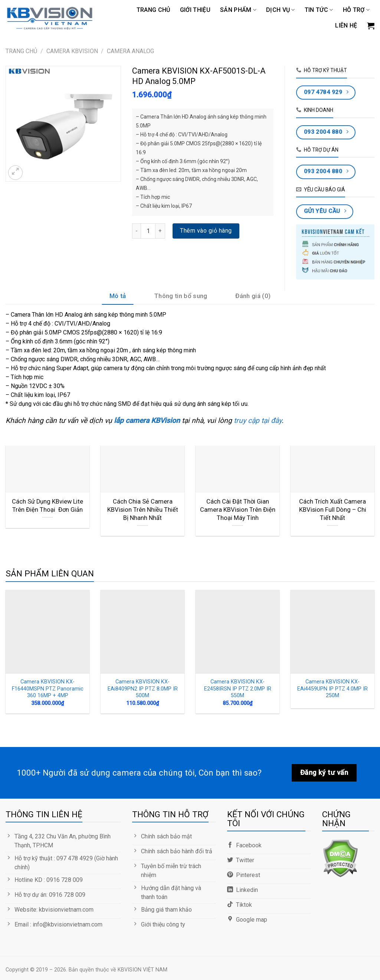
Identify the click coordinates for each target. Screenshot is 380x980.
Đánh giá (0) (253, 296)
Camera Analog (130, 51)
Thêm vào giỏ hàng (206, 231)
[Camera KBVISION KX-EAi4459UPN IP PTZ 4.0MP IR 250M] (332, 632)
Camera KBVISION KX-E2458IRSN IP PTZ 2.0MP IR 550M (238, 689)
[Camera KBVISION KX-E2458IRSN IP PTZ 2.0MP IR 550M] (237, 632)
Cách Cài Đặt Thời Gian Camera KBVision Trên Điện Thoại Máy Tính (238, 510)
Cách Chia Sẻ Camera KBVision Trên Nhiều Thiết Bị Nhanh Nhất (143, 510)
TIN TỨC (319, 10)
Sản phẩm (238, 10)
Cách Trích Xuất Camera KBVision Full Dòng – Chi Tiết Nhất (333, 510)
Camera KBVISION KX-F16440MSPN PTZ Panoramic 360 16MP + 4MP (48, 689)
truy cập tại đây (257, 421)
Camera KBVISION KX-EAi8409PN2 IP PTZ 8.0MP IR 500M (143, 689)
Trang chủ (153, 10)
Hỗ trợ (356, 10)
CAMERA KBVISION (72, 51)
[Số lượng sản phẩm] (148, 231)
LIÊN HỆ (346, 25)
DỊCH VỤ (281, 10)
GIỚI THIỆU (195, 10)
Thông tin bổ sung (181, 296)
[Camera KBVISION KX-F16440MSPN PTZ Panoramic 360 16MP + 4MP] (47, 632)
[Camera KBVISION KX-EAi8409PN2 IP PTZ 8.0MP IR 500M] (142, 632)
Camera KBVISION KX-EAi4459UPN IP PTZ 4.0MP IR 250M (332, 689)
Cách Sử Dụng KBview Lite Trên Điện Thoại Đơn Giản (47, 506)
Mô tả (118, 296)
